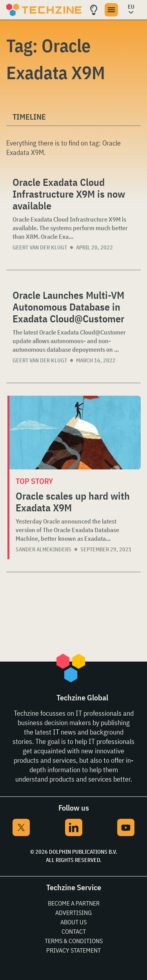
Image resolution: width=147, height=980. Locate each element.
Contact (74, 931)
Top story (34, 481)
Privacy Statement (73, 950)
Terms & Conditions (74, 941)
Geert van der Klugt (40, 247)
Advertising (73, 913)
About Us (73, 922)
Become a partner (74, 903)
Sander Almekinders (44, 549)
